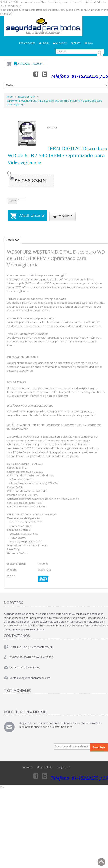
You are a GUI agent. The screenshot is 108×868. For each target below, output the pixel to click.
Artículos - (29, 64)
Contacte (27, 767)
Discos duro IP (27, 97)
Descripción (13, 240)
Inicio (10, 97)
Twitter (45, 74)
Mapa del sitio (45, 767)
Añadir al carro (32, 215)
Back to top (101, 862)
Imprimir (63, 216)
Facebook (35, 74)
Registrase (64, 767)
